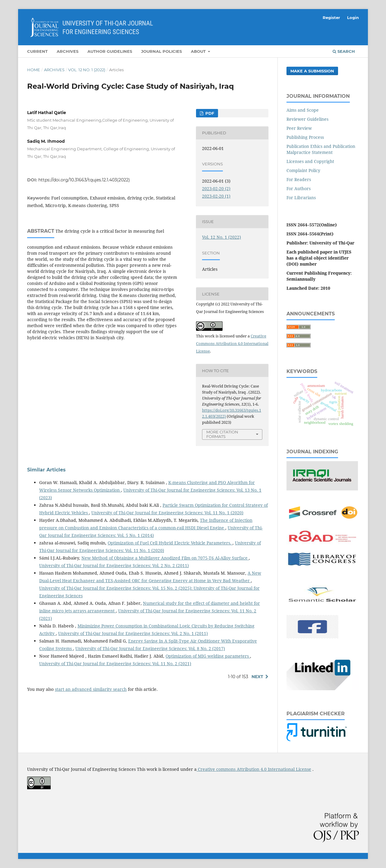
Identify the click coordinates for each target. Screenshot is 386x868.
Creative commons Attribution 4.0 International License (254, 769)
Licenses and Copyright (310, 161)
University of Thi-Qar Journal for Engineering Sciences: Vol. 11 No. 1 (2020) (167, 513)
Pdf (209, 113)
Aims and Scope (303, 110)
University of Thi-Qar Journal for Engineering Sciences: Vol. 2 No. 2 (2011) (114, 565)
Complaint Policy (303, 170)
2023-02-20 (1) (216, 196)
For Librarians (301, 198)
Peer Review (299, 128)
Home (34, 70)
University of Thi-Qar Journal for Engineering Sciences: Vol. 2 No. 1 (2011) (133, 633)
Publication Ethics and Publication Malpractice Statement (321, 149)
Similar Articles (46, 470)
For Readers (299, 179)
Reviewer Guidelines (307, 119)
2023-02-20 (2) (216, 188)
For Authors (299, 188)
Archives (68, 51)
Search (344, 51)
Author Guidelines (110, 51)
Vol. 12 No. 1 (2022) (87, 70)
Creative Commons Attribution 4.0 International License (232, 343)
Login (353, 18)
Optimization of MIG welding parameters (208, 656)
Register (331, 18)
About (199, 51)
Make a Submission (312, 71)
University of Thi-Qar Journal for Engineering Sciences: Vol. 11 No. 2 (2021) (115, 664)
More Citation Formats (222, 434)
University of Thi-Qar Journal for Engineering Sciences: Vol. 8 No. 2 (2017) (150, 648)
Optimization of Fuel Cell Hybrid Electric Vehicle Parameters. (170, 543)
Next (257, 677)
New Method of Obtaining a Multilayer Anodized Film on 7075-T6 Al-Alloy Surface (165, 558)
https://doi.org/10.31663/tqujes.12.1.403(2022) (84, 180)
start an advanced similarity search (91, 689)
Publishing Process (305, 137)
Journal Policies (161, 51)
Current (37, 51)
